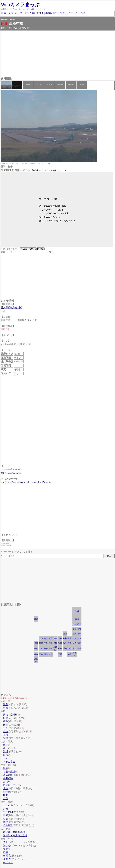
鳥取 (50, 638)
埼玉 (74, 643)
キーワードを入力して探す (29, 13)
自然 (6, 718)
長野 (70, 643)
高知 (46, 654)
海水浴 (7, 846)
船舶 (6, 795)
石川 (65, 634)
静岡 (70, 654)
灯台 (6, 798)
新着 (6, 704)
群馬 (74, 638)
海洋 (6, 745)
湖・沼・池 (9, 748)
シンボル (8, 805)
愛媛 (46, 648)
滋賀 (60, 643)
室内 (6, 735)
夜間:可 (7, 859)
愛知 (65, 648)
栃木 (79, 638)
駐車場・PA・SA (12, 785)
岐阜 (65, 643)
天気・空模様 (10, 715)
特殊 (6, 738)
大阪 (55, 643)
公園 (6, 819)
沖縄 (36, 619)
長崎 (36, 648)
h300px (41, 249)
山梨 (70, 648)
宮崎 (41, 654)
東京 (74, 648)
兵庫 (55, 638)
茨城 (79, 643)
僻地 (6, 721)
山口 (41, 638)
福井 (65, 638)
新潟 (74, 634)
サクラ (7, 849)
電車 (6, 788)
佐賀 (36, 643)
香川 (50, 648)
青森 (77, 619)
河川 (6, 752)
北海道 (77, 611)
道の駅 (7, 782)
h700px (24, 249)
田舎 (6, 725)
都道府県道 (9, 772)
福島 (79, 634)
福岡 (41, 643)
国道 (6, 768)
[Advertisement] (58, 54)
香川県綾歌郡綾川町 (12, 308)
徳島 (50, 654)
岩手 (79, 624)
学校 (6, 822)
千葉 (79, 648)
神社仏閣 (8, 812)
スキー (7, 842)
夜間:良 (7, 856)
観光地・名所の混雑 (14, 832)
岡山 (50, 643)
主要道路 (8, 778)
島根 (46, 638)
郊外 (6, 728)
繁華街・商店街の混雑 (15, 836)
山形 (74, 629)
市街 (6, 731)
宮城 (79, 629)
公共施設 (8, 825)
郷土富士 (10, 762)
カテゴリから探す (76, 13)
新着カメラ (7, 13)
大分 (41, 648)
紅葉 (6, 852)
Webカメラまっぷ (20, 4)
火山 (8, 758)
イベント (8, 862)
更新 (6, 708)
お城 (6, 809)
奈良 (60, 648)
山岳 (6, 755)
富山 (70, 638)
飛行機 (7, 792)
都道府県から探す (55, 13)
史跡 (6, 815)
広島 (46, 643)
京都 (60, 638)
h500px (32, 249)
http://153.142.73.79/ (11, 473)
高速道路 (8, 775)
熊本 (36, 654)
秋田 (74, 624)
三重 (60, 654)
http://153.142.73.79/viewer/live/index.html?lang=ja (26, 482)
